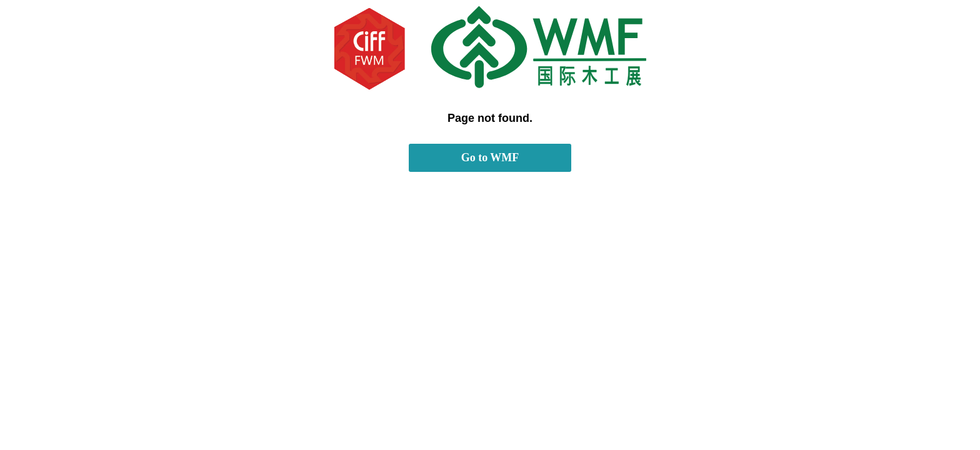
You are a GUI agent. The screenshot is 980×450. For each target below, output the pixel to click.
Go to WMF (490, 157)
